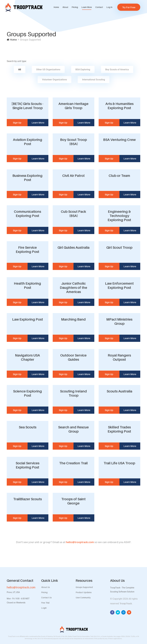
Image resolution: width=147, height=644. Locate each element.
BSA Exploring (83, 70)
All (20, 70)
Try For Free (129, 7)
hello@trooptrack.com (74, 542)
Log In (109, 7)
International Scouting (94, 80)
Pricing (75, 7)
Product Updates (84, 592)
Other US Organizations (48, 70)
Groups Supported (84, 587)
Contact (99, 7)
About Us (46, 587)
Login (44, 608)
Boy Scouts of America (117, 70)
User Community (83, 597)
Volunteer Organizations (54, 80)
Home (56, 7)
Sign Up (17, 123)
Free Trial (45, 603)
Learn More (87, 7)
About (65, 7)
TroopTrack (126, 603)
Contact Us (46, 597)
